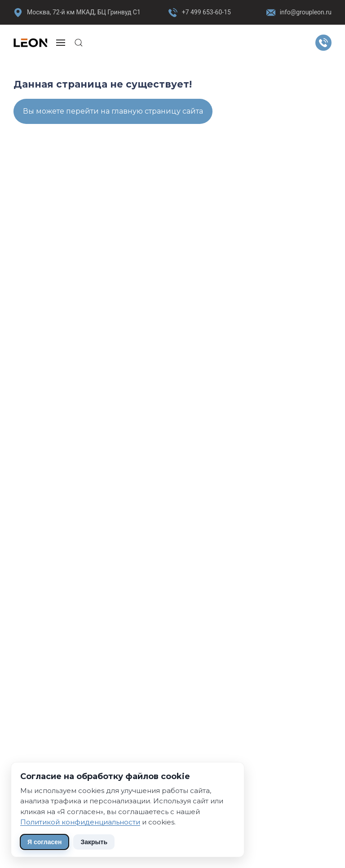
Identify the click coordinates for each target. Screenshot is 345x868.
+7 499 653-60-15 (206, 12)
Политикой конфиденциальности (80, 822)
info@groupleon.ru (299, 13)
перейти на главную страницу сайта (135, 111)
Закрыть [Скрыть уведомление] (94, 842)
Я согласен (44, 842)
